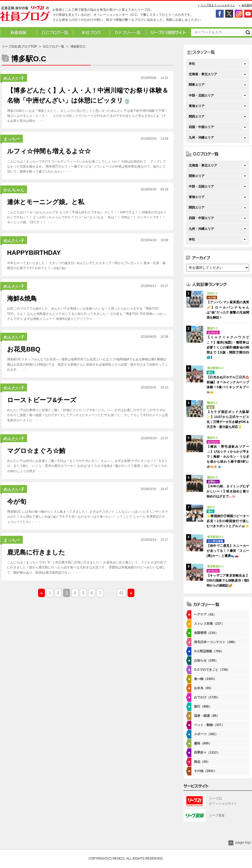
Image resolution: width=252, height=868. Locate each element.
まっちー (12, 139)
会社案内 (247, 5)
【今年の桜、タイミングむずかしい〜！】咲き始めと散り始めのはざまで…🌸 (228, 491)
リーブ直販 (217, 815)
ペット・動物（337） (209, 725)
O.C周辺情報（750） (209, 651)
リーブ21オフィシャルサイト (218, 5)
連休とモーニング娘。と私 (46, 202)
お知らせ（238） (206, 660)
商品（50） (202, 762)
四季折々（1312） (207, 753)
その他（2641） (205, 771)
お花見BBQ (24, 349)
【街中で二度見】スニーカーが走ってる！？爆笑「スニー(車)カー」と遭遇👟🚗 (228, 551)
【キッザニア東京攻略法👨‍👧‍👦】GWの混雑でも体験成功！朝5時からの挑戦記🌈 (228, 581)
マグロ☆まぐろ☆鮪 (36, 451)
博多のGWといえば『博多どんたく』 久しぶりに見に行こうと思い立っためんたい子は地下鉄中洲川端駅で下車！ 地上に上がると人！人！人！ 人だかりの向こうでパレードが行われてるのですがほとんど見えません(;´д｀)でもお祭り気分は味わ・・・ (87, 116)
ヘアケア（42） (205, 614)
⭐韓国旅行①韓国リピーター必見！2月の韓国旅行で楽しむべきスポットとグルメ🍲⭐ (228, 521)
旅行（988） (203, 706)
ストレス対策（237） (209, 624)
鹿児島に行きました (36, 552)
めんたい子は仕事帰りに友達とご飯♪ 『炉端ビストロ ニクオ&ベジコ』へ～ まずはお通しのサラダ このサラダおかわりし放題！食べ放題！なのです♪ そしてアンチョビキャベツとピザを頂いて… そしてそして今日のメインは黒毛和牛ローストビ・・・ (88, 415)
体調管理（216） (206, 633)
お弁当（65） (204, 688)
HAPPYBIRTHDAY (34, 253)
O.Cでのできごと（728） (212, 670)
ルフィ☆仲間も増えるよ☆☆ (49, 151)
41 (122, 593)
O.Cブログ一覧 (54, 47)
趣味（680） (203, 743)
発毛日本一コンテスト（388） (216, 642)
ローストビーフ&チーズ (42, 400)
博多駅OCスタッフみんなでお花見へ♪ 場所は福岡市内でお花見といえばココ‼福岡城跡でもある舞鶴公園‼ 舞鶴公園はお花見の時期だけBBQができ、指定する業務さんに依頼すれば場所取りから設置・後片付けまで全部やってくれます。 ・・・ (88, 364)
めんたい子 (14, 78)
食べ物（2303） (205, 679)
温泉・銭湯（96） (207, 716)
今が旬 (17, 501)
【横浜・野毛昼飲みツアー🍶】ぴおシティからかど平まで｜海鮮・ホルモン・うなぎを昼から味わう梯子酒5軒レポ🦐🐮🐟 (228, 457)
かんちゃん (14, 190)
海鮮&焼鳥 (22, 298)
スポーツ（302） (206, 734)
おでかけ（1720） (207, 697)
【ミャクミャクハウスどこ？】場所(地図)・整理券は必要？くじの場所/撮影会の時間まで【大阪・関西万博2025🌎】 (228, 347)
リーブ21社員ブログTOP (19, 47)
